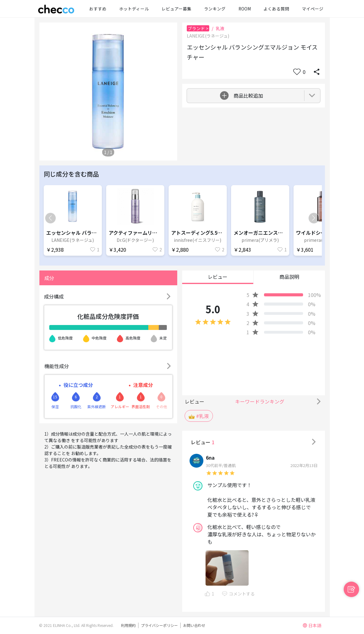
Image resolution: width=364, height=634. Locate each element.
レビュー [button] (218, 277)
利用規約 (128, 625)
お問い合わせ (194, 625)
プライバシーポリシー (159, 625)
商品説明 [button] (289, 277)
